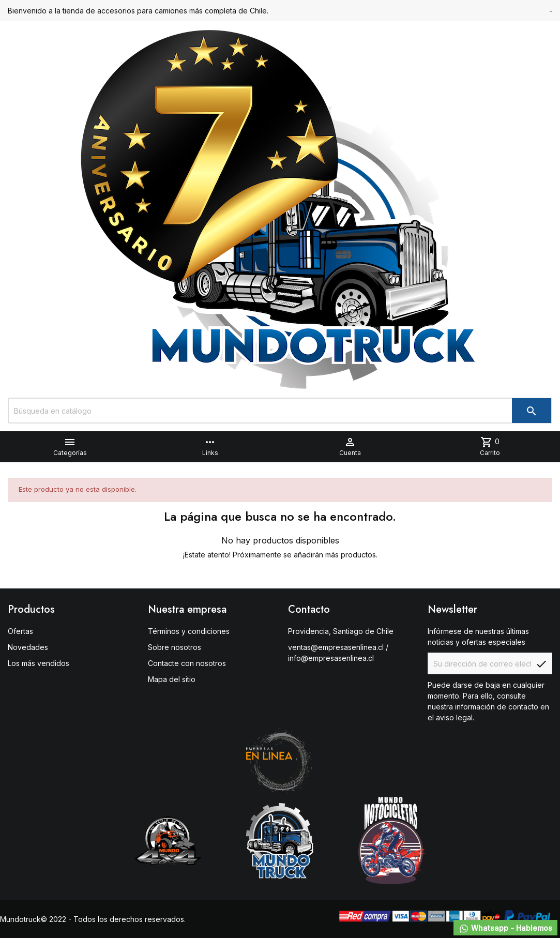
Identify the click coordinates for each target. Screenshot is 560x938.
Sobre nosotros (175, 647)
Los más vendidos (39, 663)
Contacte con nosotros (187, 663)
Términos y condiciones (189, 631)
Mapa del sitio (172, 679)
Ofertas (20, 631)
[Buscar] (280, 411)
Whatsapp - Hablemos (505, 929)
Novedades (28, 647)
